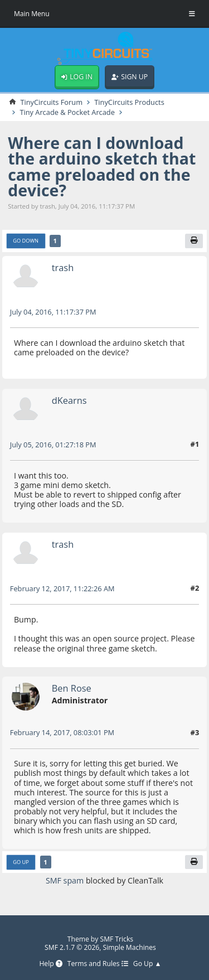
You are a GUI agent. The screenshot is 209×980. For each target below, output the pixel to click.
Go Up (21, 862)
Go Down (26, 241)
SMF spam (65, 880)
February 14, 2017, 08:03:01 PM (62, 732)
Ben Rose (72, 688)
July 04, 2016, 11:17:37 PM (53, 312)
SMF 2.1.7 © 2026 (72, 947)
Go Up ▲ (147, 964)
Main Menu (32, 14)
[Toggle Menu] (192, 14)
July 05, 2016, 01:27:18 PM (53, 445)
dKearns (69, 400)
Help (50, 964)
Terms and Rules (98, 964)
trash (63, 267)
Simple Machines (130, 947)
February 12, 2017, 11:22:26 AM (62, 588)
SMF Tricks (117, 939)
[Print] (194, 241)
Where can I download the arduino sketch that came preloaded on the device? (102, 166)
